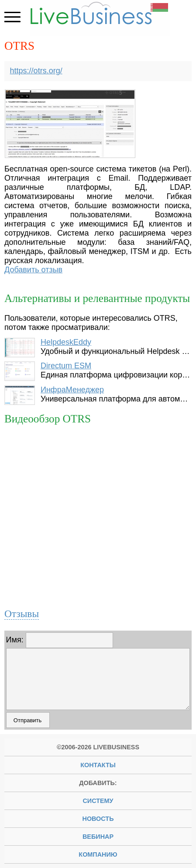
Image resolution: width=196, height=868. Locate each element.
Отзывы (22, 614)
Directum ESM (66, 366)
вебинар (98, 837)
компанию (98, 854)
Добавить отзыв (33, 270)
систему (98, 801)
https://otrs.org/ (36, 71)
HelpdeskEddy (66, 342)
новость (98, 819)
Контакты (98, 765)
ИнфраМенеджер (72, 390)
